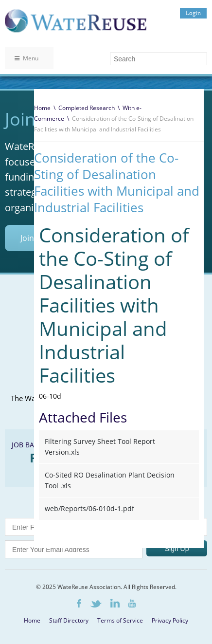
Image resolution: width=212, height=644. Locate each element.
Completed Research (87, 108)
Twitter (96, 604)
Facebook (79, 603)
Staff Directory (69, 620)
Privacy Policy (170, 620)
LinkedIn (115, 603)
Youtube (132, 603)
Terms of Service (120, 620)
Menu (26, 58)
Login (193, 13)
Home (42, 108)
